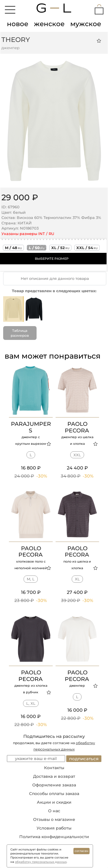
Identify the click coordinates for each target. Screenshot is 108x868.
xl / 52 (60, 248)
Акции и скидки (54, 802)
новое (18, 24)
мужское (86, 24)
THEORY (16, 40)
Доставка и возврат (54, 776)
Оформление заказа (54, 785)
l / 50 (37, 248)
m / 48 (13, 248)
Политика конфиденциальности (54, 837)
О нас (54, 811)
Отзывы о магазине (54, 819)
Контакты (54, 768)
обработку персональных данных (41, 862)
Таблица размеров (20, 333)
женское (49, 24)
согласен (82, 851)
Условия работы (54, 828)
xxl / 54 (87, 248)
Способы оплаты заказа (54, 794)
